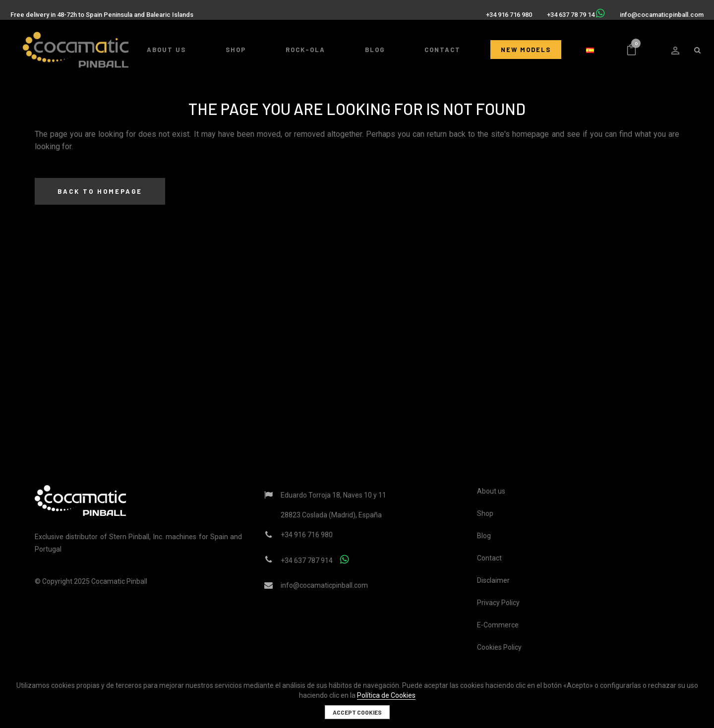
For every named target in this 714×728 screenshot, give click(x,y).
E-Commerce (498, 625)
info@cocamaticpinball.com (658, 11)
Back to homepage (100, 191)
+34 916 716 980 (505, 11)
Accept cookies (357, 712)
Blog (484, 536)
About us (491, 491)
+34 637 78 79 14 (567, 11)
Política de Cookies (386, 695)
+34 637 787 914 (307, 560)
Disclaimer (493, 580)
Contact (489, 558)
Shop (485, 513)
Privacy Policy (498, 603)
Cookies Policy (499, 647)
